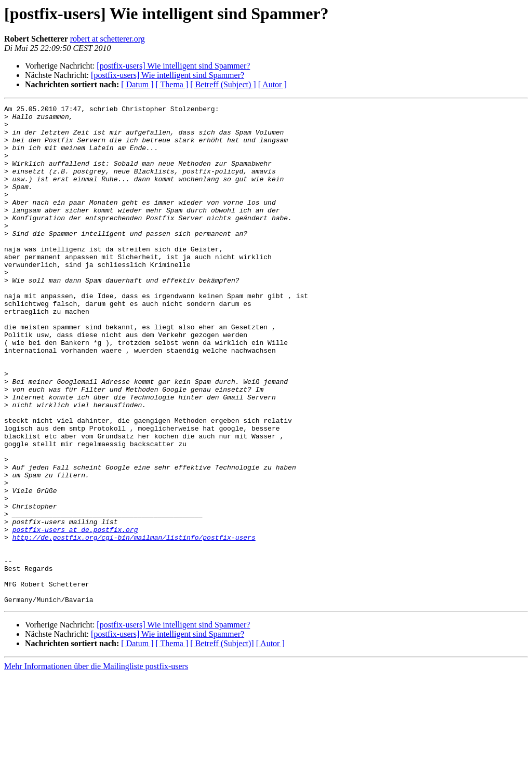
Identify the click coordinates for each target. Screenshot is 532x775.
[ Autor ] (272, 84)
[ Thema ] (172, 84)
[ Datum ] (137, 84)
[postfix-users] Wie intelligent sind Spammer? (173, 66)
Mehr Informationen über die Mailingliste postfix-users (96, 766)
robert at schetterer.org (108, 39)
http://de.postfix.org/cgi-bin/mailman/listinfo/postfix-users (134, 624)
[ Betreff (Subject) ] (223, 84)
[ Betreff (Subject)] (222, 743)
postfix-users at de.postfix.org (75, 615)
